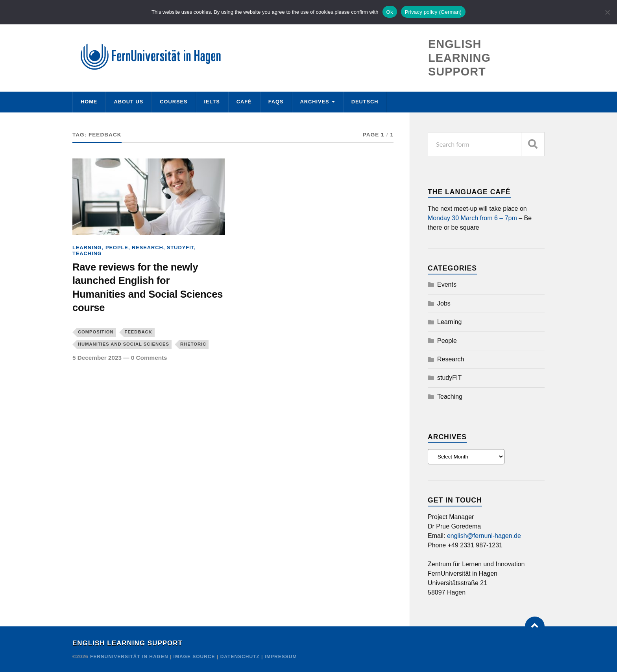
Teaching (87, 253)
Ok (390, 12)
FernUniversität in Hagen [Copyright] (130, 657)
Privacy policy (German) (433, 12)
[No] (607, 12)
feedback (139, 332)
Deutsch (365, 102)
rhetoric (193, 344)
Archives (315, 102)
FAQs (276, 102)
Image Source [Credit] (194, 657)
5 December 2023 (97, 358)
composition (96, 332)
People (117, 248)
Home (89, 102)
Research (148, 248)
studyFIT (180, 248)
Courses (174, 102)
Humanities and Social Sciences (124, 344)
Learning (87, 248)
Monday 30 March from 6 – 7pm (472, 218)
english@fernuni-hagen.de (484, 536)
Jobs (444, 303)
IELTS (212, 102)
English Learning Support (127, 643)
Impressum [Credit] (281, 657)
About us (128, 102)
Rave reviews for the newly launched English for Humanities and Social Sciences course (148, 287)
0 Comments (149, 358)
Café (244, 102)
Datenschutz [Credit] (240, 657)
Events (447, 284)
